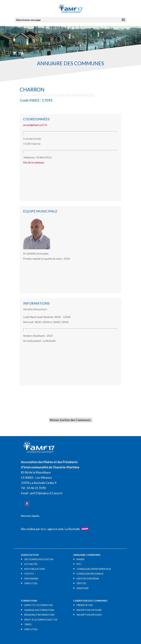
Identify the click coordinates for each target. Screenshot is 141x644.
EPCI (79, 564)
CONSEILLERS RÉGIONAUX (90, 574)
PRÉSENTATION (85, 605)
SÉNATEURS (83, 588)
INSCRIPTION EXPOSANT (89, 615)
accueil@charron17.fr (35, 125)
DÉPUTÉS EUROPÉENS (88, 579)
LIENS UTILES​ (31, 583)
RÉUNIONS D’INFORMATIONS (39, 615)
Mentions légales (30, 516)
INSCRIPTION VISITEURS (89, 610)
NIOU (43, 529)
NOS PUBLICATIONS (35, 569)
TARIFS (28, 624)
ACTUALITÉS (31, 564)
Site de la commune (34, 162)
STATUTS (29, 574)
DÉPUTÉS (81, 583)
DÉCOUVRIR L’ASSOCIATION (39, 559)
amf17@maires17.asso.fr (46, 493)
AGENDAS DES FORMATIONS (39, 610)
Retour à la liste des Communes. (70, 420)
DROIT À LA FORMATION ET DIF (41, 620)
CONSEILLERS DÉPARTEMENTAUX (94, 569)
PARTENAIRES (31, 579)
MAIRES (81, 559)
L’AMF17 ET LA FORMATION (39, 605)
